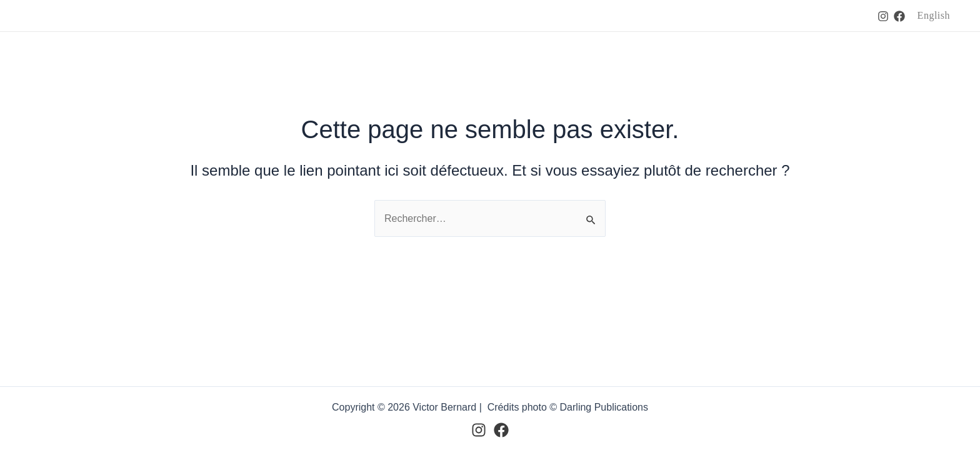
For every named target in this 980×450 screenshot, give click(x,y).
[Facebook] (899, 16)
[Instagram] (883, 16)
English (934, 15)
